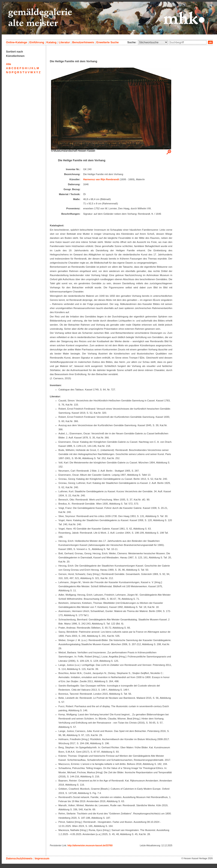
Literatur (64, 42)
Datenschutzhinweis (19, 858)
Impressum (42, 858)
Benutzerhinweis (83, 42)
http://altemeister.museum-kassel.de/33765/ (90, 845)
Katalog (51, 42)
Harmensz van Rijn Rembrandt (101, 179)
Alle (8, 64)
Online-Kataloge (17, 42)
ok (210, 42)
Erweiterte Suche (107, 42)
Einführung (37, 42)
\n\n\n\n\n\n (153, 42)
